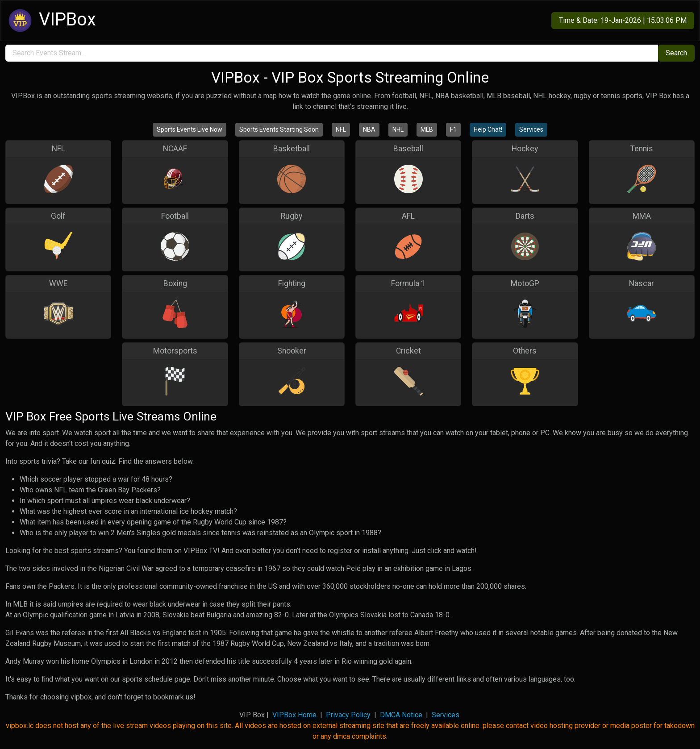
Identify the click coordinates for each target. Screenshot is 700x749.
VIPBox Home (294, 715)
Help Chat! (488, 129)
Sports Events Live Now (190, 129)
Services (531, 129)
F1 (453, 129)
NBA (369, 129)
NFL (341, 129)
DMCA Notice (401, 715)
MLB (427, 129)
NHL (398, 129)
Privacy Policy (348, 715)
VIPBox (51, 21)
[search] (332, 53)
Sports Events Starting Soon (279, 129)
